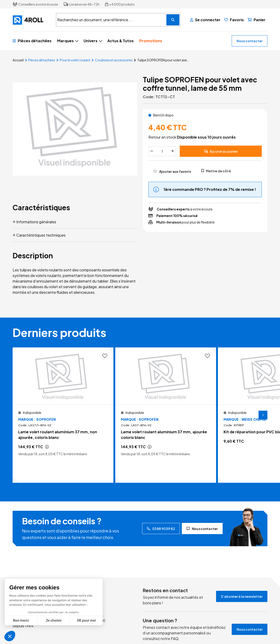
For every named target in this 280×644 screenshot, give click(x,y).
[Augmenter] (173, 151)
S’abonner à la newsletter (242, 596)
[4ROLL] (31, 20)
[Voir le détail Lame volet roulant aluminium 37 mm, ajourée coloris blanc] (166, 415)
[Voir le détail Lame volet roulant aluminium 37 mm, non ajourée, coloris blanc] (63, 415)
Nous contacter (250, 41)
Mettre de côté (216, 171)
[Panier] (257, 20)
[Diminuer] (152, 151)
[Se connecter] (205, 20)
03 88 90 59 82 (161, 528)
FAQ (175, 639)
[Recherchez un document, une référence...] (173, 20)
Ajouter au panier (221, 151)
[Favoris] (234, 20)
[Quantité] (162, 151)
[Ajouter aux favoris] (172, 171)
